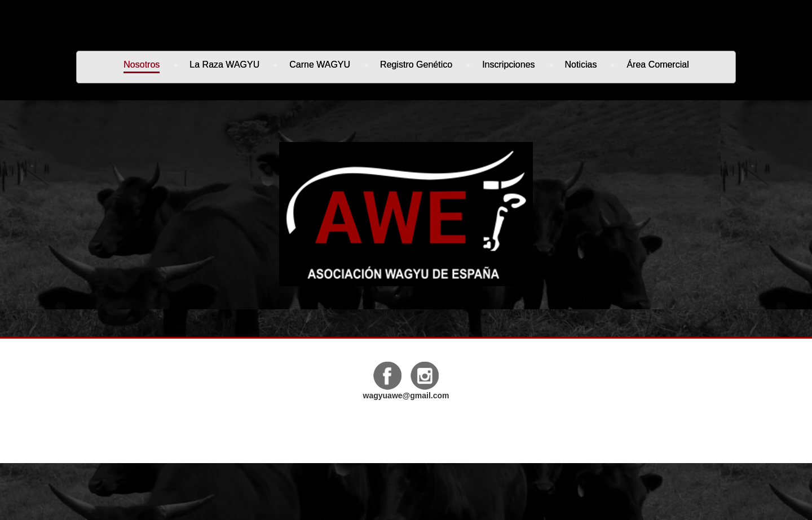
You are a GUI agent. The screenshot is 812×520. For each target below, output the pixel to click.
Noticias (581, 66)
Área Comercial (657, 66)
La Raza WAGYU (224, 66)
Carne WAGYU (320, 66)
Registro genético (416, 66)
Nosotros (142, 66)
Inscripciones (508, 65)
